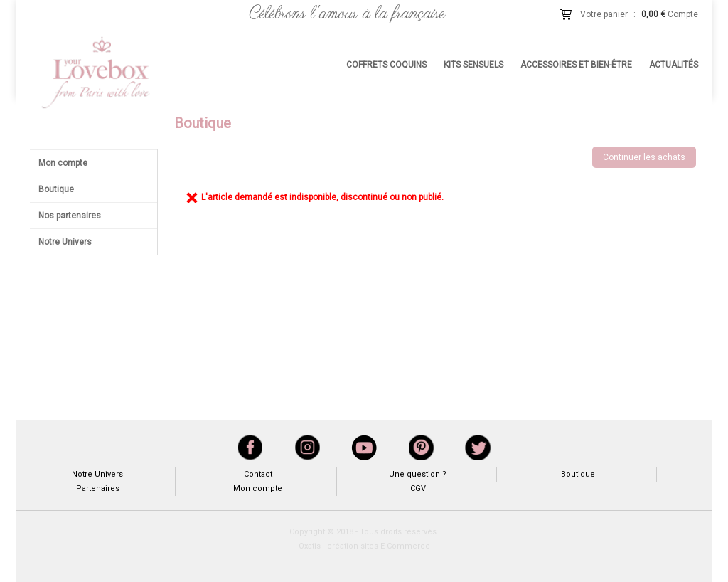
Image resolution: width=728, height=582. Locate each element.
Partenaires (98, 488)
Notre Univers (65, 242)
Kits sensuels (473, 65)
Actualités (674, 65)
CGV (418, 488)
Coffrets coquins (386, 65)
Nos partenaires (70, 216)
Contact (258, 474)
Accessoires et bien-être (576, 65)
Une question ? (418, 474)
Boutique (56, 189)
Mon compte (63, 163)
